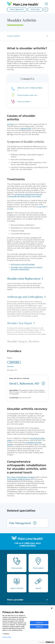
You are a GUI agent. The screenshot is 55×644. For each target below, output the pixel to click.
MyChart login (35, 9)
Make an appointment (17, 9)
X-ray (40, 207)
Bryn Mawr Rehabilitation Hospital (21, 477)
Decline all (39, 627)
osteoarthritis (26, 128)
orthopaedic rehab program (18, 479)
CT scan (10, 209)
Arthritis (10, 124)
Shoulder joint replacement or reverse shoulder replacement (27, 268)
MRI (44, 207)
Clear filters (10, 366)
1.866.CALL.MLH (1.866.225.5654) (30, 544)
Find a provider (15, 600)
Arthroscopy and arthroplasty (23, 264)
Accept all (39, 623)
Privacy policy (7, 637)
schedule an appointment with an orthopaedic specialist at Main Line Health (25, 195)
